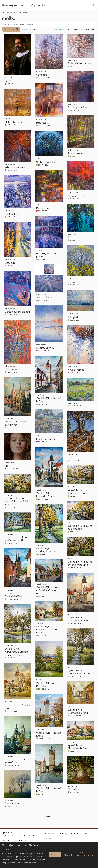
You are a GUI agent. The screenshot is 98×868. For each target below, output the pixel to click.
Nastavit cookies (72, 855)
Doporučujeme (58, 29)
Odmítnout (89, 855)
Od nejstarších (88, 29)
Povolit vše (55, 855)
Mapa (84, 833)
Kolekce (74, 833)
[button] (11, 29)
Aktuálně (48, 838)
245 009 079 (8, 840)
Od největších (73, 29)
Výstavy (64, 833)
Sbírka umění (50, 833)
